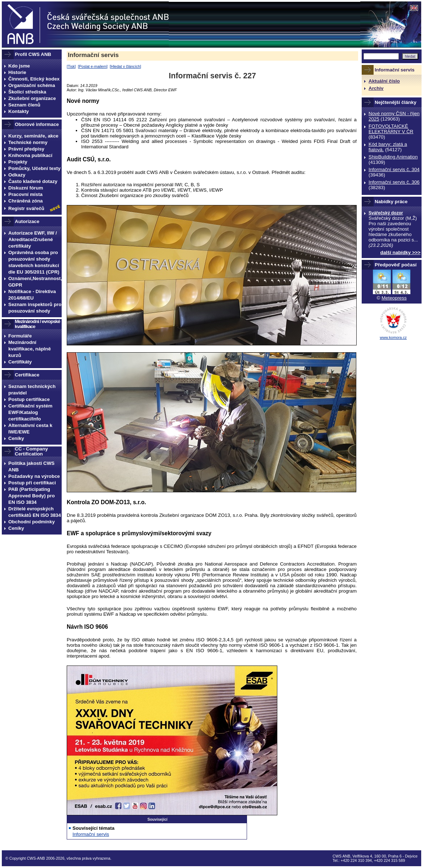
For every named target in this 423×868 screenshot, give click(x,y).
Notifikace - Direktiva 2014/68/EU (32, 295)
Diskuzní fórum (26, 188)
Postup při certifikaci (32, 483)
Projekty (18, 162)
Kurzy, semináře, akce (33, 136)
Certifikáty (20, 362)
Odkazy (17, 175)
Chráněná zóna (26, 201)
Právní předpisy (26, 149)
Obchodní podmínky (32, 522)
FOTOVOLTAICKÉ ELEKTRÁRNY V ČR (391, 129)
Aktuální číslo (384, 81)
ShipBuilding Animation (393, 157)
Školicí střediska (27, 92)
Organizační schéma (32, 85)
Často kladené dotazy (33, 181)
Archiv (376, 88)
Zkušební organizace (32, 98)
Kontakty (19, 111)
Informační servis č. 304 (394, 169)
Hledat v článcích (125, 66)
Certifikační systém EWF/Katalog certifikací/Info (30, 412)
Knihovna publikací (30, 155)
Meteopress (394, 298)
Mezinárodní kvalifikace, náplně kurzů (30, 349)
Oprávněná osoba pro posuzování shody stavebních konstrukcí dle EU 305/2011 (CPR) (34, 262)
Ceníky (16, 438)
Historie (17, 72)
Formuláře (20, 336)
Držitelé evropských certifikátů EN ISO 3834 (35, 512)
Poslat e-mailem (93, 66)
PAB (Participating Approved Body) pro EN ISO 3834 (32, 496)
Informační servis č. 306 (394, 182)
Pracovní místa (25, 194)
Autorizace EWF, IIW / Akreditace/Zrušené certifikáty (33, 239)
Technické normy (28, 142)
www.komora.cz (393, 337)
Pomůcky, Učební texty (34, 168)
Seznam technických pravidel (32, 390)
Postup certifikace (29, 399)
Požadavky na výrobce (34, 476)
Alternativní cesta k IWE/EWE (30, 429)
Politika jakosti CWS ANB (31, 466)
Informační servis (93, 55)
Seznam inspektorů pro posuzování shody (35, 308)
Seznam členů (24, 105)
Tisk (71, 66)
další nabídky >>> (401, 252)
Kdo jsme (19, 66)
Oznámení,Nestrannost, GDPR (35, 282)
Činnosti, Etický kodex (34, 79)
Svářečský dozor (386, 213)
